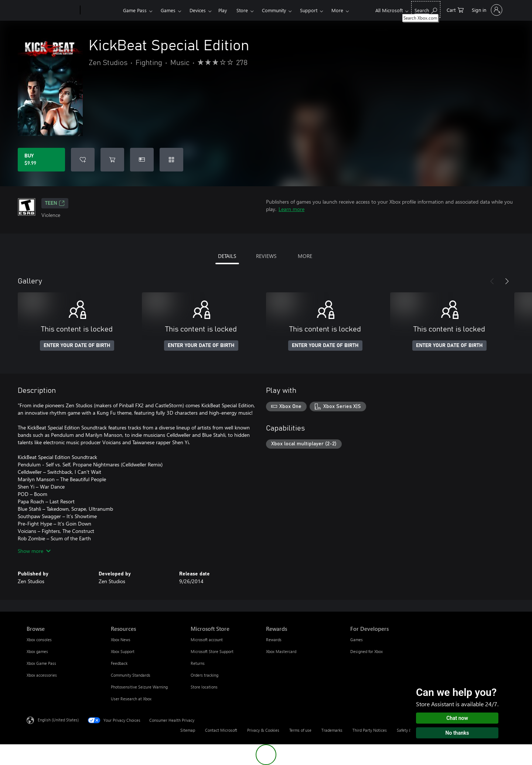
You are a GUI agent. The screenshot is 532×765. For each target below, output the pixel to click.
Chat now (457, 718)
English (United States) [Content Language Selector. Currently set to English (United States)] (58, 720)
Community (274, 10)
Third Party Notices (370, 730)
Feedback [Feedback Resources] (119, 663)
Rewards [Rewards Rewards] (274, 640)
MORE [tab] (305, 256)
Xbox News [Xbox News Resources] (121, 640)
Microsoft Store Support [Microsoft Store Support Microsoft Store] (212, 651)
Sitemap (188, 730)
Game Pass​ (135, 10)
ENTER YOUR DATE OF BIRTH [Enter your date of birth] (77, 346)
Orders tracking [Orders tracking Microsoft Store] (204, 675)
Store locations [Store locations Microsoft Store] (204, 687)
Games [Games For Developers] (357, 640)
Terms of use (300, 730)
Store (242, 10)
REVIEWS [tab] (266, 256)
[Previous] (492, 281)
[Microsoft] (52, 10)
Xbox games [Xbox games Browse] (37, 651)
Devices (198, 10)
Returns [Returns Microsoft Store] (198, 663)
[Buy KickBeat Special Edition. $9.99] (41, 160)
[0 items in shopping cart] (455, 9)
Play (223, 10)
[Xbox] (101, 10)
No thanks (457, 733)
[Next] (507, 281)
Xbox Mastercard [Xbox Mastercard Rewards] (281, 651)
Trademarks (332, 730)
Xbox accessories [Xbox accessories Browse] (42, 675)
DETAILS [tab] (227, 256)
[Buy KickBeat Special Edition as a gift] (142, 160)
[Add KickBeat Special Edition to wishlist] (83, 160)
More (337, 10)
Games (168, 10)
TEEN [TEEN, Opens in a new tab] (55, 203)
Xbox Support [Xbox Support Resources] (123, 651)
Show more (34, 551)
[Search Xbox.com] (426, 9)
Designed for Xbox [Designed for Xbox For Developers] (366, 651)
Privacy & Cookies (263, 730)
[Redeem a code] (171, 160)
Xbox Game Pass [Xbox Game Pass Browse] (41, 663)
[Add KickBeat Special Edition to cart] (112, 160)
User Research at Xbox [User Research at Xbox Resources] (131, 699)
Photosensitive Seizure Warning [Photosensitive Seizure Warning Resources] (139, 687)
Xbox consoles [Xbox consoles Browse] (39, 640)
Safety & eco (408, 730)
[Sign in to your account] (486, 10)
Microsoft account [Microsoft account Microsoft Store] (207, 640)
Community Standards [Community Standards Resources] (131, 675)
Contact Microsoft (221, 730)
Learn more (291, 209)
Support (309, 10)
